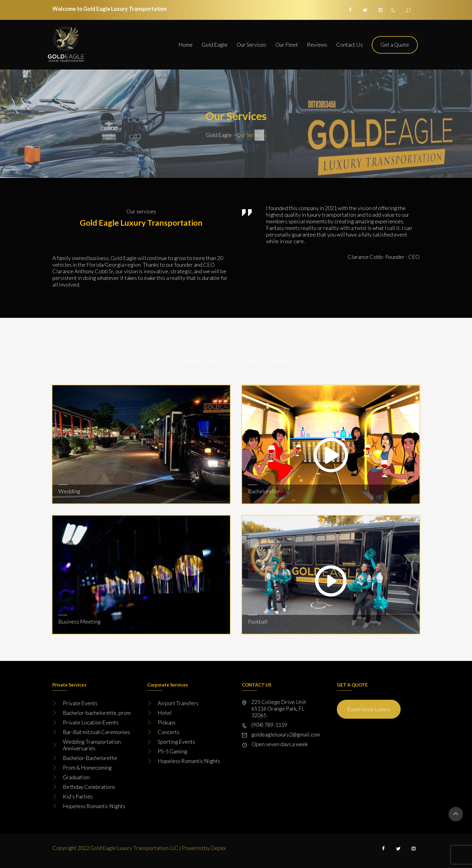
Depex (218, 848)
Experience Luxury (369, 709)
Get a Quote (395, 45)
